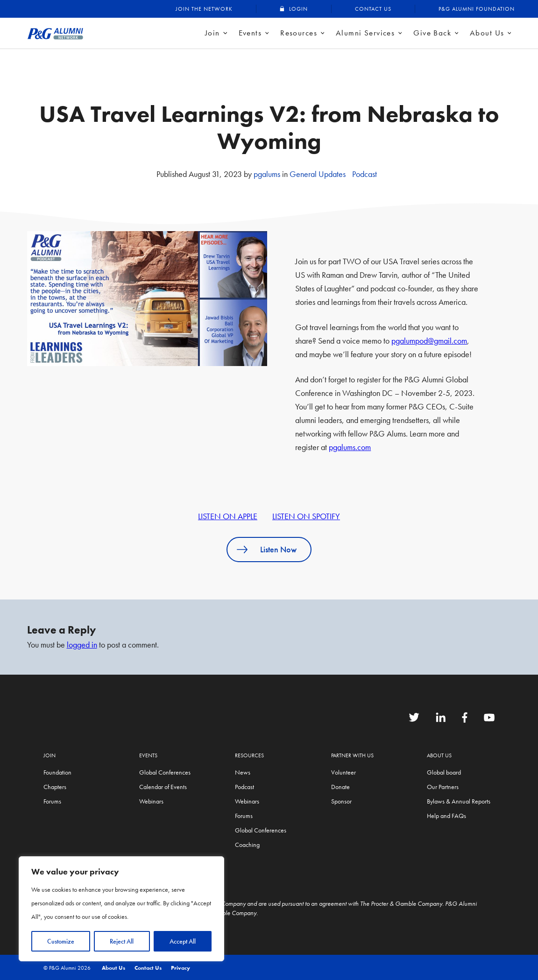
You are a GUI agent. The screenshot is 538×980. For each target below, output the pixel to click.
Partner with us (352, 755)
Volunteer (343, 772)
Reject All (122, 941)
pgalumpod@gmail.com (429, 341)
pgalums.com (350, 447)
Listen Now (278, 549)
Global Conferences (165, 772)
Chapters (55, 787)
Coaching (247, 845)
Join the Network (204, 9)
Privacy (181, 968)
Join (212, 33)
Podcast (365, 174)
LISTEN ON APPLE (228, 516)
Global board (444, 772)
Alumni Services (365, 33)
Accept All (183, 941)
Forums (52, 801)
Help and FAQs (446, 816)
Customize (61, 941)
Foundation (57, 772)
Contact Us (373, 9)
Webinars (151, 801)
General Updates (318, 174)
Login (298, 9)
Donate (340, 787)
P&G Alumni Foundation (477, 9)
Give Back (432, 33)
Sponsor (341, 801)
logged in (82, 645)
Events (250, 33)
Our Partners (443, 787)
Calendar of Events (163, 787)
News (243, 772)
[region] (121, 909)
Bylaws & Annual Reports (459, 801)
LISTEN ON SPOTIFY (306, 516)
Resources (299, 33)
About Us (487, 33)
